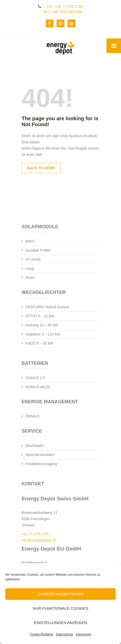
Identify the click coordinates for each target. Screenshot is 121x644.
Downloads (34, 446)
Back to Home (41, 168)
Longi (30, 269)
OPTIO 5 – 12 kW (40, 316)
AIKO (30, 241)
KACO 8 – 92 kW (39, 343)
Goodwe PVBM (38, 250)
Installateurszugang (41, 464)
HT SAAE (33, 259)
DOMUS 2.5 (35, 378)
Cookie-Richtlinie (42, 634)
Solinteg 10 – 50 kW (42, 325)
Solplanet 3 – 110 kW (43, 334)
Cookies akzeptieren (60, 594)
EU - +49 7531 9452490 (63, 12)
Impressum (83, 634)
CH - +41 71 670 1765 (65, 6)
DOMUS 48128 (38, 387)
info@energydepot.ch (39, 540)
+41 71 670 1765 (35, 534)
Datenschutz (65, 634)
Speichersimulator (40, 455)
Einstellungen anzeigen (60, 623)
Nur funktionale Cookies (60, 608)
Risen (30, 278)
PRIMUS (32, 416)
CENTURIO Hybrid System (47, 307)
